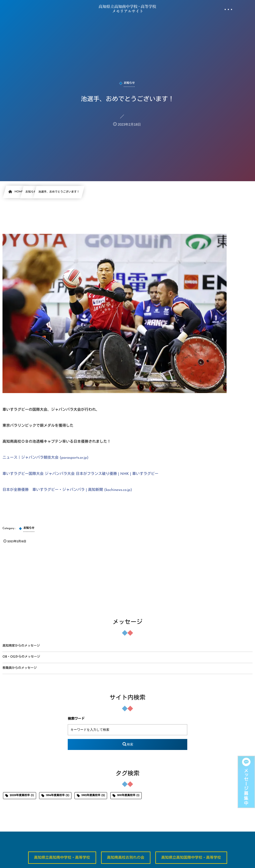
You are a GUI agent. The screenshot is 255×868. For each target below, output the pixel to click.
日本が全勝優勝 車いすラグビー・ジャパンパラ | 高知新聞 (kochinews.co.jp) (67, 490)
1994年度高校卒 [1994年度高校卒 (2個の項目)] (58, 796)
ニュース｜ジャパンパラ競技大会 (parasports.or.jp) (45, 458)
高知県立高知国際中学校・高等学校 (191, 858)
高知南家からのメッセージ (21, 646)
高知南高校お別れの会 (126, 858)
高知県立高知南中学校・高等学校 (62, 858)
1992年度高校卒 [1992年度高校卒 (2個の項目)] (93, 796)
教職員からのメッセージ (20, 668)
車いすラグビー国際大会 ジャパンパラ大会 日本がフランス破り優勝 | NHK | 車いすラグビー (80, 474)
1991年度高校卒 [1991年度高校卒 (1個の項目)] (128, 796)
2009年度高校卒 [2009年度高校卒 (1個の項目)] (22, 796)
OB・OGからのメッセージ (21, 657)
